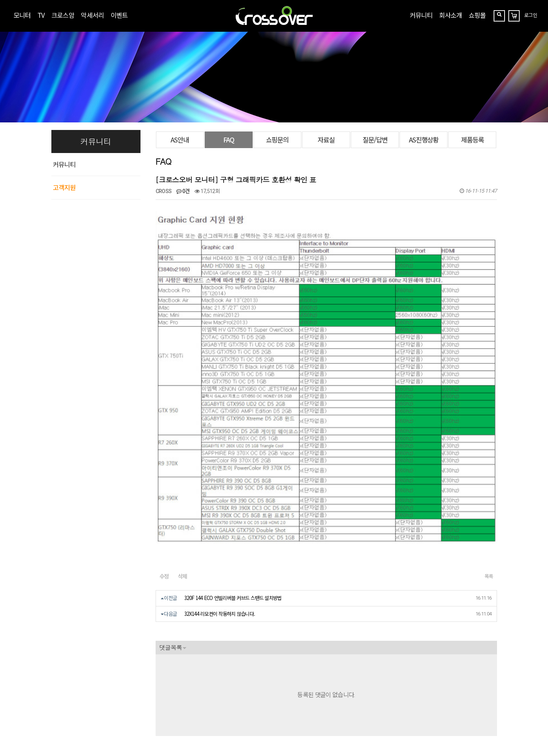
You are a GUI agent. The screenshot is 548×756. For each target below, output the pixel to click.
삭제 (182, 464)
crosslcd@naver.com (75, 699)
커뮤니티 (421, 15)
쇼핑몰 (477, 15)
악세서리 (92, 15)
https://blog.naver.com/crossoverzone (141, 717)
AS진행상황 (424, 140)
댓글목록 (171, 535)
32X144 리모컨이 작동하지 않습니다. (220, 501)
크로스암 (63, 15)
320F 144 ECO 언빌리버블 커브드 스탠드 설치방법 (233, 486)
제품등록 (472, 140)
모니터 (22, 15)
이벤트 (119, 15)
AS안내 (180, 140)
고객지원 (64, 187)
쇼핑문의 (277, 140)
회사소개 (451, 15)
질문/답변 (375, 140)
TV (41, 15)
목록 (489, 464)
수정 (164, 464)
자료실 (326, 140)
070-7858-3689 (79, 708)
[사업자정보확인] (144, 692)
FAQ (229, 140)
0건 (183, 191)
